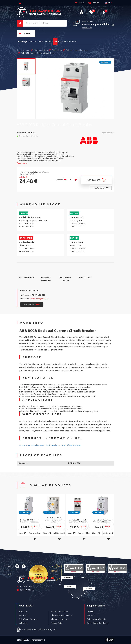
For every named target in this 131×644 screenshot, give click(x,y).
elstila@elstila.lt (26, 590)
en (108, 3)
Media (41, 41)
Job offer (23, 623)
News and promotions (67, 41)
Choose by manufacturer (62, 615)
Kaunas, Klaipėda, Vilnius (96, 24)
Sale (55, 41)
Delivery (90, 611)
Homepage (22, 41)
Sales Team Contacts (28, 619)
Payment (91, 615)
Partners (48, 41)
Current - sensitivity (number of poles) (35, 172)
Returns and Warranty (96, 619)
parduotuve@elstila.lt (39, 299)
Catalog (25, 33)
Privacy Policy (57, 623)
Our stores (24, 615)
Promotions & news (60, 611)
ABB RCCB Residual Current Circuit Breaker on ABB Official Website (50, 445)
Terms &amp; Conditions (98, 623)
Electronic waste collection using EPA (36, 630)
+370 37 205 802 (37, 295)
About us (33, 41)
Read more (22, 163)
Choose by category (60, 619)
